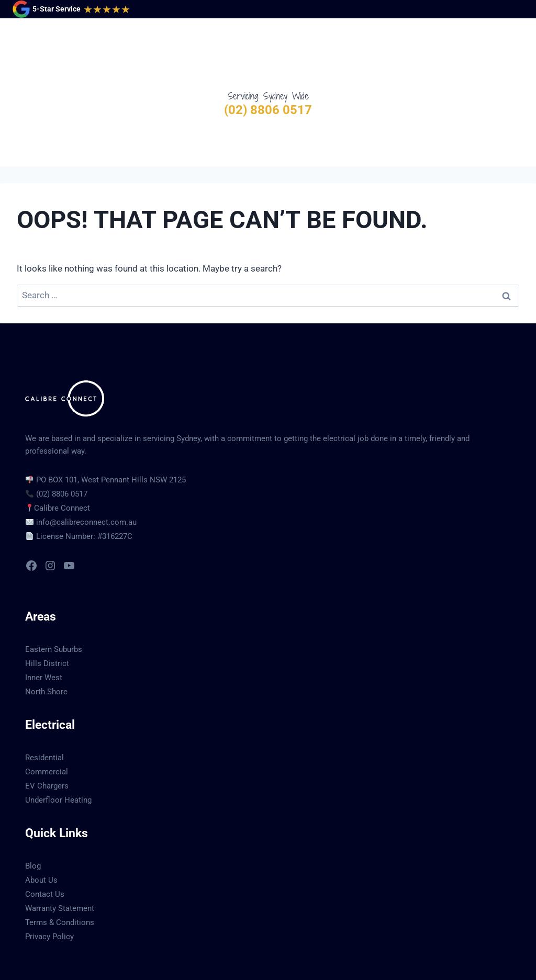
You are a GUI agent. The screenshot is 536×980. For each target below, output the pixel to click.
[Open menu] (513, 54)
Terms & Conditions (60, 880)
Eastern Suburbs (54, 606)
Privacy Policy (49, 894)
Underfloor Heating (58, 757)
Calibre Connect (62, 465)
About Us (41, 837)
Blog (33, 823)
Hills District (47, 621)
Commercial (47, 729)
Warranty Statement (60, 865)
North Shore (46, 649)
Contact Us (45, 851)
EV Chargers (47, 743)
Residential (44, 715)
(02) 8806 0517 (268, 110)
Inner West (44, 635)
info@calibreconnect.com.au (86, 479)
